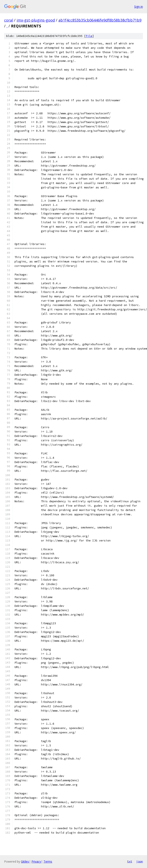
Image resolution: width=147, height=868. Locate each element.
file (89, 36)
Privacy (36, 861)
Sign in (139, 7)
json (140, 861)
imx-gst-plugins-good (36, 20)
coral (9, 20)
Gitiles (25, 861)
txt (130, 861)
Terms (48, 861)
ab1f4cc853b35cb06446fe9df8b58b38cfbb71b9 (100, 20)
